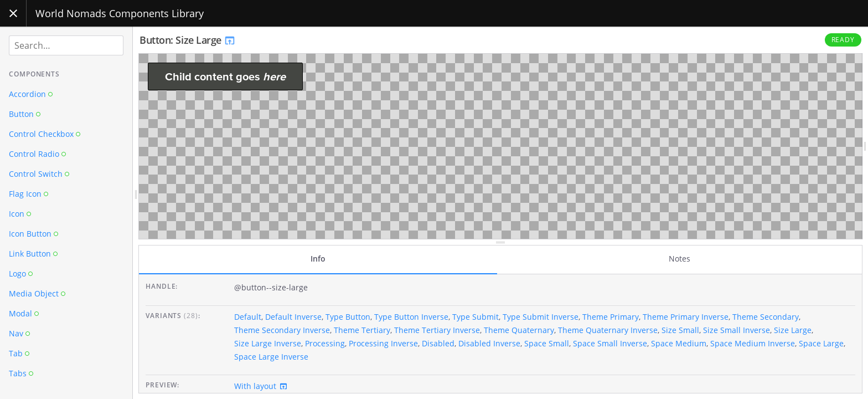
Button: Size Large (188, 40)
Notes (680, 259)
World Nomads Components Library (120, 13)
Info (318, 259)
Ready (843, 40)
